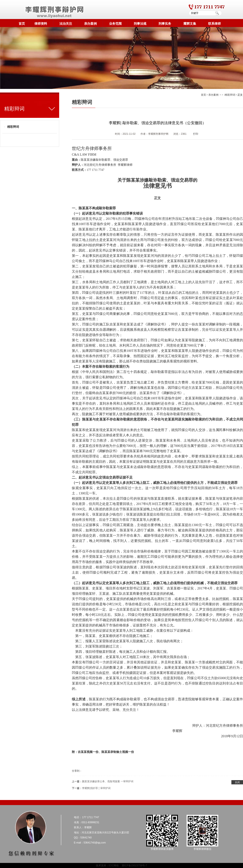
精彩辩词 (13, 127)
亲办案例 (90, 24)
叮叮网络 (114, 865)
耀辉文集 (190, 24)
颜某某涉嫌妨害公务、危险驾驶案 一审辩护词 (108, 781)
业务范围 (115, 24)
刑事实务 (165, 24)
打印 (196, 134)
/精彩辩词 (230, 95)
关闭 (237, 782)
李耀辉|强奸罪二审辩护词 (96, 788)
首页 (22, 24)
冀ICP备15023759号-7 (134, 865)
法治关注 (66, 24)
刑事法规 (140, 24)
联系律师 (214, 24)
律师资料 (41, 24)
